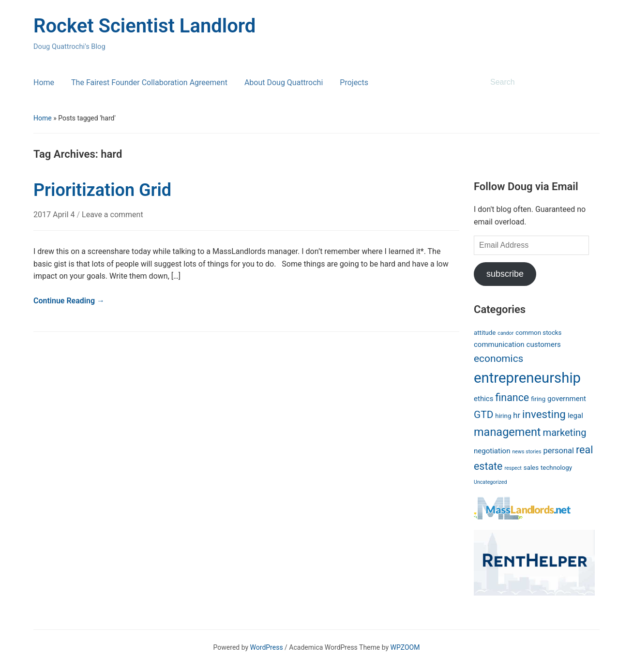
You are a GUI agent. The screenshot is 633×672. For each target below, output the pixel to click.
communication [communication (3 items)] (499, 344)
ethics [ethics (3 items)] (483, 399)
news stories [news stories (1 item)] (527, 452)
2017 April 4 (55, 215)
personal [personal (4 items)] (558, 451)
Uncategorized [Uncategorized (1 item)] (490, 482)
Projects (354, 82)
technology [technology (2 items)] (556, 468)
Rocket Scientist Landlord (144, 26)
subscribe (505, 274)
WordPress (267, 647)
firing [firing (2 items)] (538, 399)
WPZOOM (405, 647)
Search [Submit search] (588, 82)
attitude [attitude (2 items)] (485, 333)
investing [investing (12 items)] (544, 414)
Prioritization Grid (102, 190)
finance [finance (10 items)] (512, 397)
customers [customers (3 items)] (544, 344)
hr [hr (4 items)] (517, 415)
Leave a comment (113, 215)
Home (44, 82)
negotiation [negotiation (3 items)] (492, 451)
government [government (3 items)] (567, 399)
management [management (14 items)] (507, 432)
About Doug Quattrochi (284, 82)
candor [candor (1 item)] (505, 333)
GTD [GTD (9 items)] (483, 415)
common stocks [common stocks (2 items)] (538, 333)
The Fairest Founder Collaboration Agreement (149, 82)
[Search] (534, 82)
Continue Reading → (69, 301)
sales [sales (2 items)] (531, 468)
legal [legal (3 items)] (575, 416)
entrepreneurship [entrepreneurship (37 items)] (527, 378)
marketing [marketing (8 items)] (565, 433)
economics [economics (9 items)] (498, 358)
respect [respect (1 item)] (513, 468)
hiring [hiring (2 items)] (503, 416)
